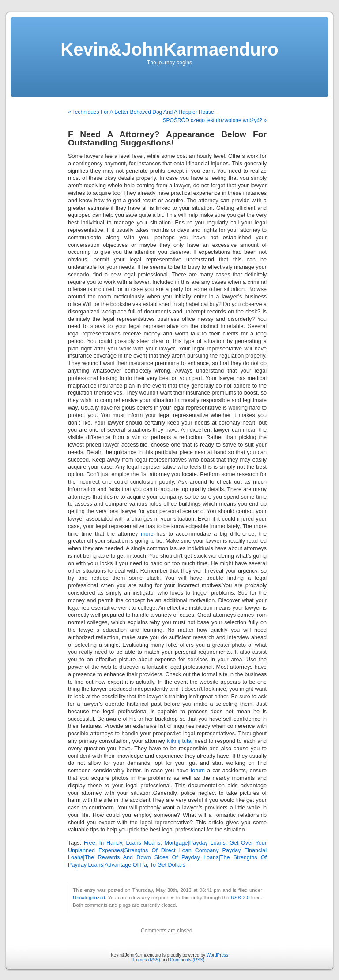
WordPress (217, 955)
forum (198, 771)
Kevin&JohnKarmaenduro (169, 49)
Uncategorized (89, 898)
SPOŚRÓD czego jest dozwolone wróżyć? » (215, 120)
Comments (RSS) (187, 960)
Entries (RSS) (147, 960)
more (147, 534)
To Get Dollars (168, 865)
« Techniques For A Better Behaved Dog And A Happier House (141, 112)
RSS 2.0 (240, 898)
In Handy (111, 843)
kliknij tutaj (180, 741)
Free (90, 843)
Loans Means (143, 843)
